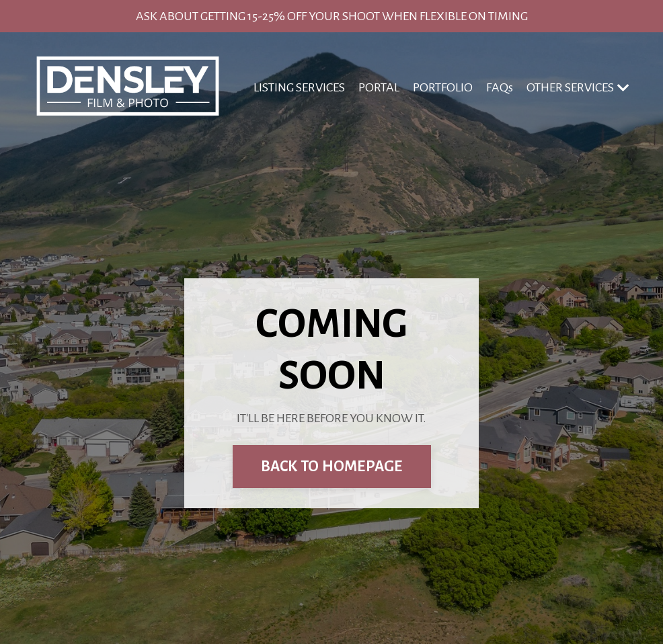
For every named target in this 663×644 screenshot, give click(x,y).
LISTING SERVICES (299, 87)
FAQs (500, 87)
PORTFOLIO (443, 87)
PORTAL (379, 87)
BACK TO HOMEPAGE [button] (332, 467)
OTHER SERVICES (578, 88)
